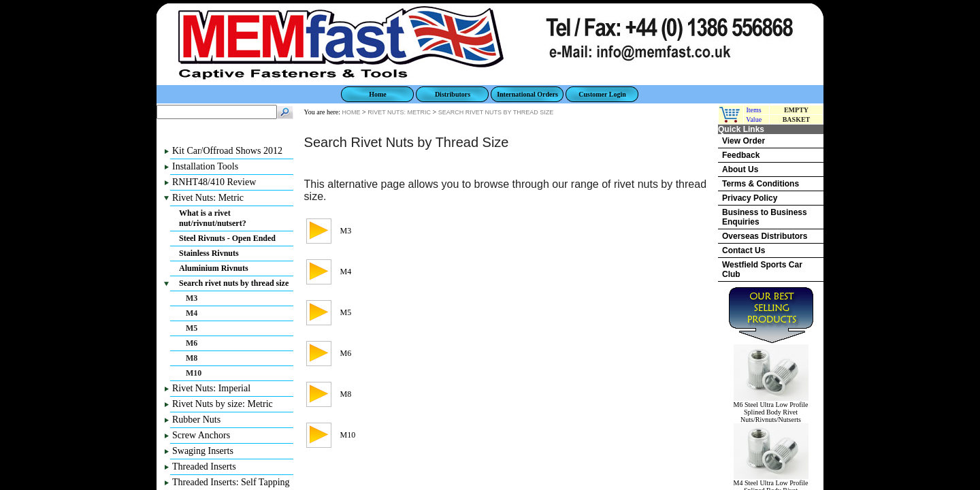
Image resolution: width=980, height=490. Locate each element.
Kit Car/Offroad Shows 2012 (227, 151)
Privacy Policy (750, 198)
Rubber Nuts (196, 420)
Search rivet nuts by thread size (234, 283)
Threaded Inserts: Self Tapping (231, 482)
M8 (192, 358)
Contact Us (744, 250)
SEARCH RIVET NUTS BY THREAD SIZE (496, 112)
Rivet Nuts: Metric (208, 198)
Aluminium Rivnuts (214, 268)
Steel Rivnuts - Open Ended (227, 238)
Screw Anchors (201, 435)
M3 (192, 298)
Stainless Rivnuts (209, 253)
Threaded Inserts (204, 467)
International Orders (527, 94)
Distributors (453, 94)
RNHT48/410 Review (214, 182)
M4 (192, 313)
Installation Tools (205, 166)
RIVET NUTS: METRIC (399, 112)
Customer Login (602, 94)
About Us (740, 169)
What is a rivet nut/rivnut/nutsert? (213, 218)
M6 (192, 343)
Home (378, 94)
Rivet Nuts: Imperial (211, 388)
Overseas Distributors (765, 236)
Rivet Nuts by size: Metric (223, 404)
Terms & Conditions (761, 184)
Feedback (741, 155)
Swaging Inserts (203, 451)
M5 (192, 328)
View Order (744, 141)
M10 (194, 373)
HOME (352, 112)
